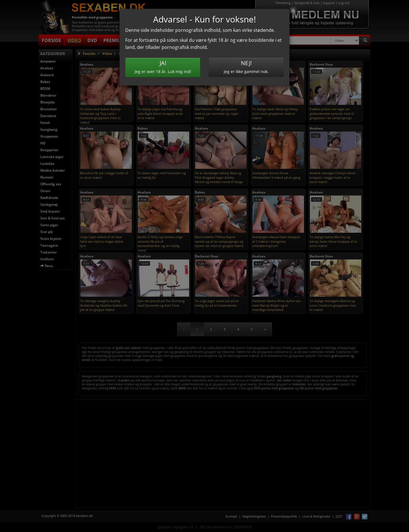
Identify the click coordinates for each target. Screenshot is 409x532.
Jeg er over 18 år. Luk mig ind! (163, 67)
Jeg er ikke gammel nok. (246, 67)
